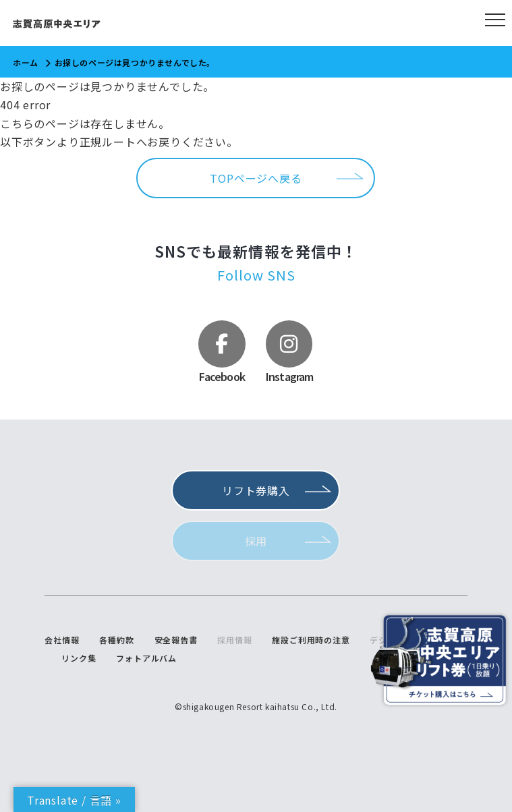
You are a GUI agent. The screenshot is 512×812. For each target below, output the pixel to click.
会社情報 (62, 640)
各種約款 (116, 640)
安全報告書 (176, 640)
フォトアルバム (146, 659)
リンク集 (79, 659)
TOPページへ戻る (256, 178)
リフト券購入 (256, 491)
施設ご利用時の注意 (311, 640)
